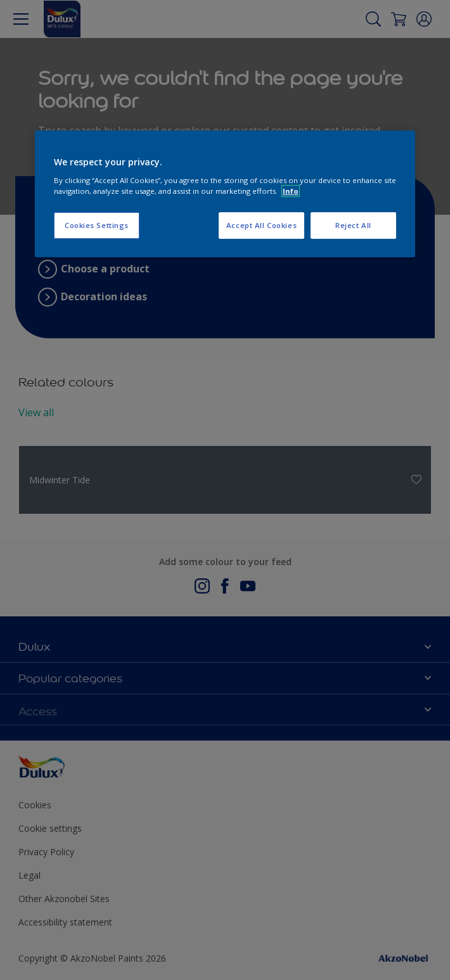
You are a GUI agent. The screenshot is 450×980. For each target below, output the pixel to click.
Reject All (353, 225)
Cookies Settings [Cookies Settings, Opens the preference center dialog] (97, 225)
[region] (225, 194)
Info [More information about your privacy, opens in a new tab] (291, 191)
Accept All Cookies (261, 225)
